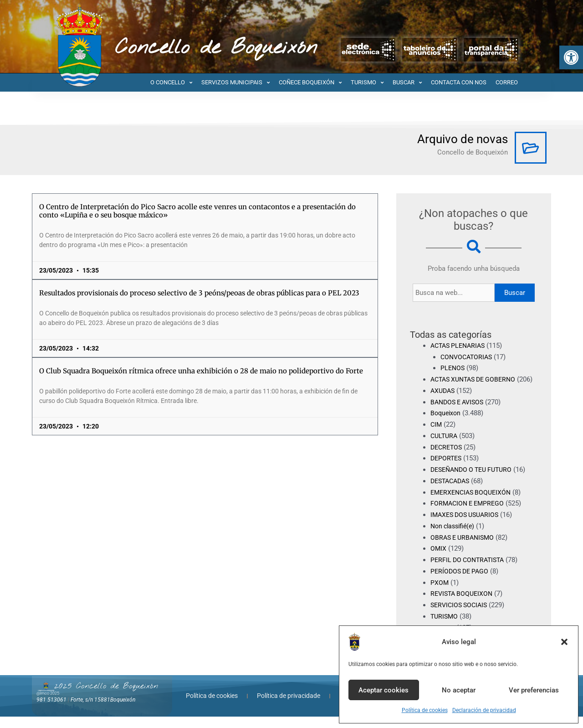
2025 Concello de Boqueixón (106, 697)
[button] (571, 57)
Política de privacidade (289, 707)
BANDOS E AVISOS (459, 413)
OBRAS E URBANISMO (464, 548)
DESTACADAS (452, 492)
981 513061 (51, 711)
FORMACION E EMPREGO (469, 515)
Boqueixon (447, 424)
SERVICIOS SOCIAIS (461, 616)
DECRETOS (447, 458)
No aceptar (459, 690)
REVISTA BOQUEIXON (463, 605)
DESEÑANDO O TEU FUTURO (475, 481)
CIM (437, 436)
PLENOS (453, 368)
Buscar (515, 293)
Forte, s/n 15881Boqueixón (103, 711)
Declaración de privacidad (484, 710)
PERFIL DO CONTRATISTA (470, 571)
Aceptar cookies (384, 690)
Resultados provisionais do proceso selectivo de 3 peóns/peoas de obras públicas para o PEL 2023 (199, 293)
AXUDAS (444, 402)
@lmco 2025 (48, 705)
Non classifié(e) (455, 537)
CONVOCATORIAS (468, 357)
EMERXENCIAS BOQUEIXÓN (473, 503)
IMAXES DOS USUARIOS (467, 526)
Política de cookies (425, 710)
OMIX (439, 560)
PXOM (440, 594)
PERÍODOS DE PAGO (461, 583)
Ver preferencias (534, 690)
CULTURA (445, 447)
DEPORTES (447, 470)
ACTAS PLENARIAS (460, 346)
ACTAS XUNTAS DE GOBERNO (477, 379)
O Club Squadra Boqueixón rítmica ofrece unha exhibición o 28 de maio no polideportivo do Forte (201, 371)
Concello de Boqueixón (216, 48)
